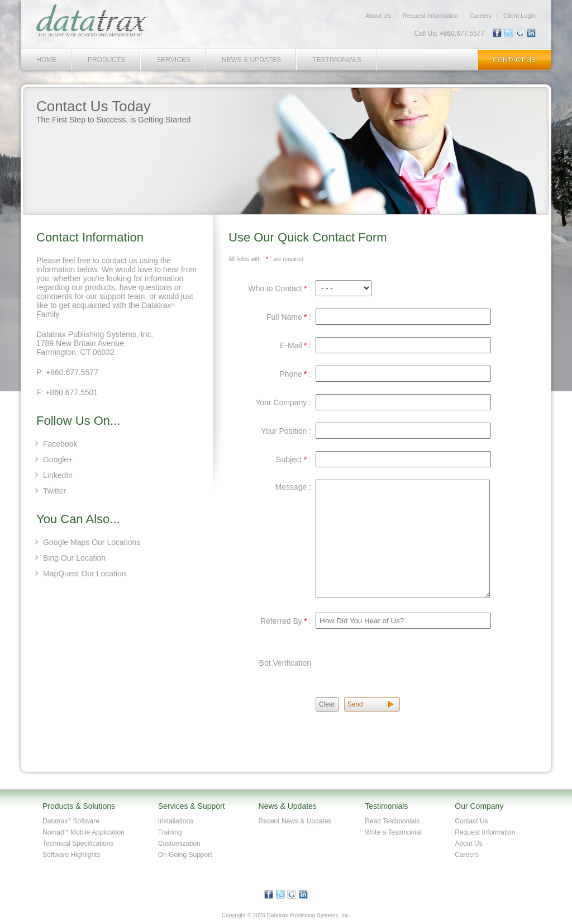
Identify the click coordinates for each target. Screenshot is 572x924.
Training (170, 832)
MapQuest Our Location (85, 574)
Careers (481, 16)
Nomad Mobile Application (84, 832)
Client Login (519, 16)
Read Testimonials (392, 821)
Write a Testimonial (393, 832)
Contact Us (514, 60)
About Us (378, 16)
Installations (176, 821)
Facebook (60, 444)
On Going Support (185, 855)
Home (46, 60)
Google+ (58, 459)
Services (173, 60)
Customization (179, 844)
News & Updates (251, 60)
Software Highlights (71, 855)
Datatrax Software (71, 821)
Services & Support (192, 806)
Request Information (430, 16)
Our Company (479, 806)
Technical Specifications (78, 844)
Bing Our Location (74, 558)
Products (106, 60)
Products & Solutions (79, 806)
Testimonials (337, 60)
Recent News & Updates (295, 821)
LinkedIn (58, 475)
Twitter (54, 491)
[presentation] (401, 663)
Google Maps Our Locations (92, 542)
